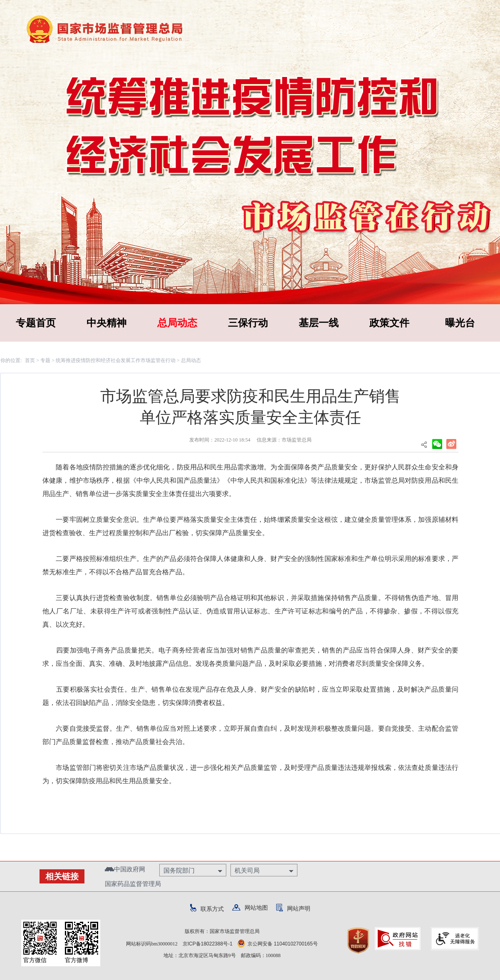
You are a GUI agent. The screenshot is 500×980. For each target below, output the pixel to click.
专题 (45, 360)
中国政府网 (125, 869)
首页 (30, 360)
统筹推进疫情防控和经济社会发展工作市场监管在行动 (116, 360)
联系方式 (207, 909)
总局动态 (177, 323)
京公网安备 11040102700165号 (278, 944)
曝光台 (460, 323)
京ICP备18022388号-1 (208, 944)
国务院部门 (179, 870)
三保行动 (248, 323)
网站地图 (250, 908)
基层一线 (319, 323)
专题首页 (36, 323)
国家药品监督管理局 (133, 884)
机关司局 (247, 870)
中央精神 (106, 323)
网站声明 (293, 908)
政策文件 (389, 323)
